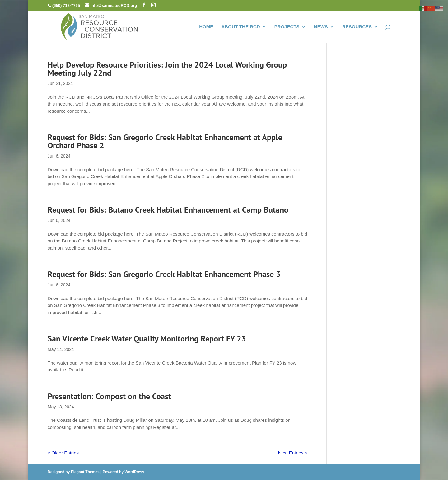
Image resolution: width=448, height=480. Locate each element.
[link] (100, 26)
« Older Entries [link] (63, 453)
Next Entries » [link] (293, 453)
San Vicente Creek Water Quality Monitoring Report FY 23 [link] (147, 339)
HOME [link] (206, 27)
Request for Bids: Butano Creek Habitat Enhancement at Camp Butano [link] (168, 210)
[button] (144, 5)
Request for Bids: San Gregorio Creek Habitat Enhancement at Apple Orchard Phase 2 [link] (165, 141)
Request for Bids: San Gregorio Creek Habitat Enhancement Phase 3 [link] (164, 274)
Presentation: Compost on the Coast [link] (109, 396)
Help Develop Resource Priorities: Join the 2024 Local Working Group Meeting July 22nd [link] (167, 69)
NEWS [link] (321, 27)
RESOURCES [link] (357, 27)
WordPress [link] (134, 472)
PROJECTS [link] (287, 27)
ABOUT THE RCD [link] (240, 27)
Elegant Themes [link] (85, 472)
